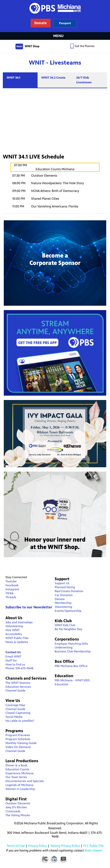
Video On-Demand (18, 747)
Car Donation (64, 595)
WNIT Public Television (55, 16)
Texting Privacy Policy (65, 846)
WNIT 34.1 (13, 78)
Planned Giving (65, 587)
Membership (63, 603)
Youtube (11, 581)
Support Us (62, 583)
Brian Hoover (93, 850)
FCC (45, 859)
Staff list (11, 660)
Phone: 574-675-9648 (19, 668)
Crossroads (13, 811)
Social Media (14, 717)
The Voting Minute (18, 815)
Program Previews (18, 735)
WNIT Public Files (17, 638)
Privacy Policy (37, 846)
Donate (60, 599)
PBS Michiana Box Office (71, 666)
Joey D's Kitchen (16, 807)
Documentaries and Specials (25, 781)
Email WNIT (13, 656)
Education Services (18, 687)
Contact (54, 859)
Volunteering (14, 626)
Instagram (12, 589)
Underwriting (64, 647)
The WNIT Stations (18, 683)
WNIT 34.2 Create (53, 78)
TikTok (10, 593)
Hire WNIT (13, 630)
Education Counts (17, 769)
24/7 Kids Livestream (84, 80)
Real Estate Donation (69, 591)
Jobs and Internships (19, 622)
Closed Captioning (64, 859)
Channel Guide (15, 690)
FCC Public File (93, 846)
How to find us (15, 664)
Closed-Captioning (18, 713)
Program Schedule (18, 739)
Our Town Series (16, 777)
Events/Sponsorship (68, 611)
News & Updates (17, 642)
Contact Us (13, 652)
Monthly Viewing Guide (21, 743)
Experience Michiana (20, 773)
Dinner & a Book (16, 765)
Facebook (12, 585)
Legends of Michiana (19, 785)
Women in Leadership (20, 789)
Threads (11, 597)
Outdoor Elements (18, 803)
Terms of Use (16, 846)
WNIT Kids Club (65, 625)
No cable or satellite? (20, 721)
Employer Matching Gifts (71, 644)
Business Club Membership (73, 651)
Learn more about (65, 23)
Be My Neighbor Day (68, 629)
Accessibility (14, 634)
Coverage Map (15, 705)
